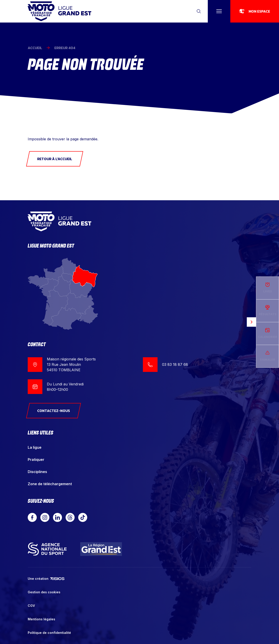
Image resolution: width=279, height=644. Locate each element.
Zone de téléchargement (50, 484)
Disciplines (37, 472)
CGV (31, 606)
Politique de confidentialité (49, 633)
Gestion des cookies (44, 592)
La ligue (35, 447)
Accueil (35, 48)
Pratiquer (36, 460)
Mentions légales (41, 619)
